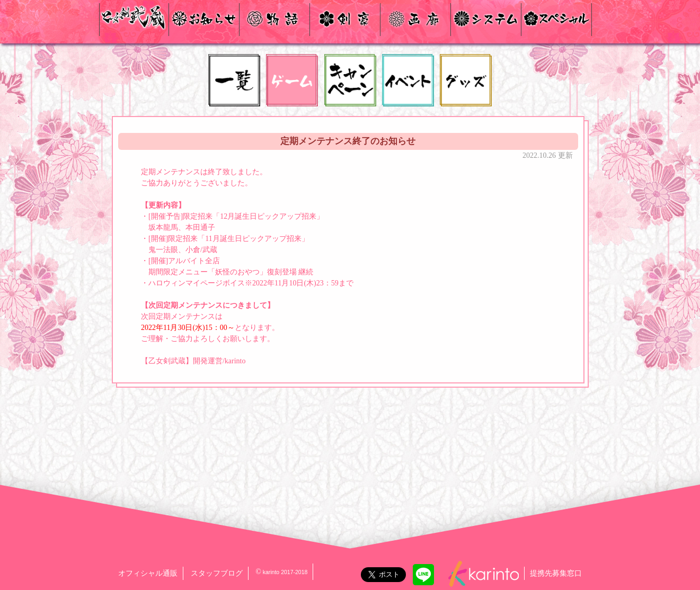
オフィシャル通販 (148, 573)
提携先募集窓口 (556, 573)
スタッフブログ (217, 573)
